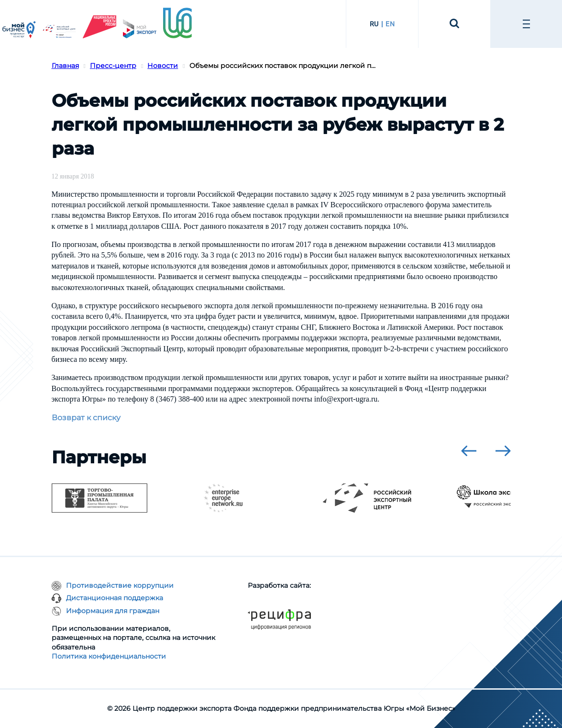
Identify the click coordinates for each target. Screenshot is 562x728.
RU (374, 24)
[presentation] (469, 451)
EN (390, 24)
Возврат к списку (86, 418)
